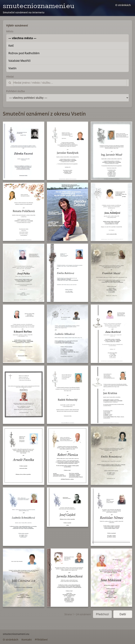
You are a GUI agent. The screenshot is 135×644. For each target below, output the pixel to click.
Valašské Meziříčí (19, 61)
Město (10, 31)
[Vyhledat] (70, 83)
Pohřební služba (15, 91)
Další (123, 614)
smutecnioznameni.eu (39, 6)
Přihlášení (41, 639)
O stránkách (123, 5)
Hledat (10, 77)
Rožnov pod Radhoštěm (24, 53)
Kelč (11, 46)
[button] (24, 151)
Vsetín (12, 68)
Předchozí (102, 614)
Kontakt (26, 639)
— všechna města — (22, 38)
